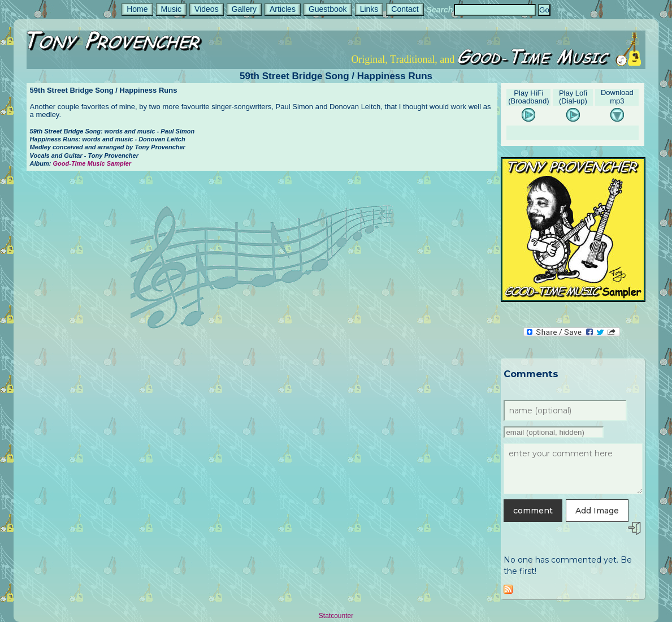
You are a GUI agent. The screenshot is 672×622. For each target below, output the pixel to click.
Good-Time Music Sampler (92, 163)
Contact (405, 9)
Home (137, 9)
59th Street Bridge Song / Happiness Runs (336, 76)
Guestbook (328, 9)
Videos (207, 9)
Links (369, 9)
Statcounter (336, 616)
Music (172, 9)
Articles (283, 9)
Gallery (244, 9)
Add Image (597, 511)
